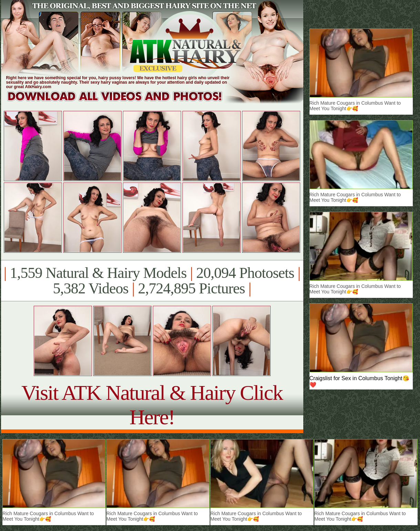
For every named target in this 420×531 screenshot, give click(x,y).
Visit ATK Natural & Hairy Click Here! (152, 405)
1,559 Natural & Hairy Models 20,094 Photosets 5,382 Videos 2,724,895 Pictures (152, 281)
